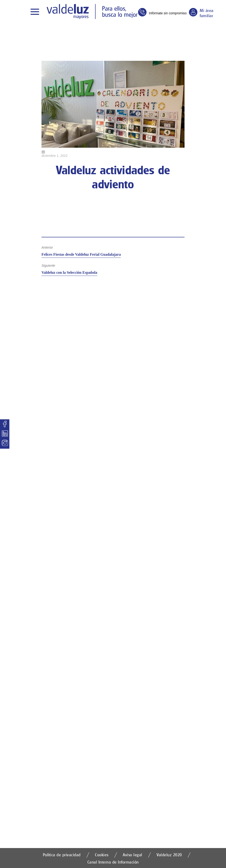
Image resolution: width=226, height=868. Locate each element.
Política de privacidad (62, 855)
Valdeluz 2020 (169, 855)
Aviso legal (133, 855)
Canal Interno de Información (113, 862)
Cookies (102, 855)
